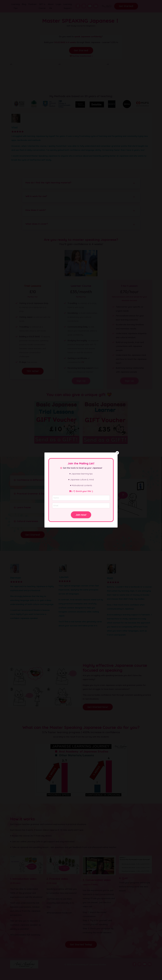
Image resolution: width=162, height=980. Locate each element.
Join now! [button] (81, 515)
